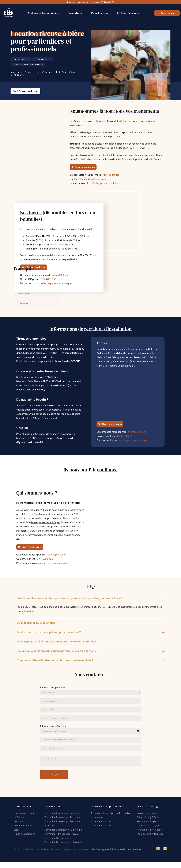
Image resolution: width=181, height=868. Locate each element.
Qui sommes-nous (24, 819)
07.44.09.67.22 (107, 2)
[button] (90, 605)
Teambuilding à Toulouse (150, 840)
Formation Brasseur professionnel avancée (63, 829)
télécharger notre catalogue (106, 183)
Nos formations (53, 812)
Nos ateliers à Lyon (147, 827)
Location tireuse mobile (103, 831)
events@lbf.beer (110, 175)
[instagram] (165, 854)
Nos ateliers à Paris (147, 819)
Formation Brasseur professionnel (63, 823)
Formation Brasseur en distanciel (62, 819)
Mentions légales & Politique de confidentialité (116, 855)
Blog (16, 836)
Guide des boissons (24, 840)
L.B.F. (23, 229)
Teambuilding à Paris (148, 823)
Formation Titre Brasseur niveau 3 (63, 840)
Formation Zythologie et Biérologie (63, 836)
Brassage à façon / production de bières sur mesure (112, 821)
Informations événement (53, 732)
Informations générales (53, 693)
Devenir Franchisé (23, 831)
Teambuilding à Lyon (148, 831)
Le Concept (20, 823)
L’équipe (18, 827)
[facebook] (158, 854)
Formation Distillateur (56, 844)
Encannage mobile (100, 827)
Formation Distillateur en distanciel (63, 848)
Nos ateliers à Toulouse (149, 836)
